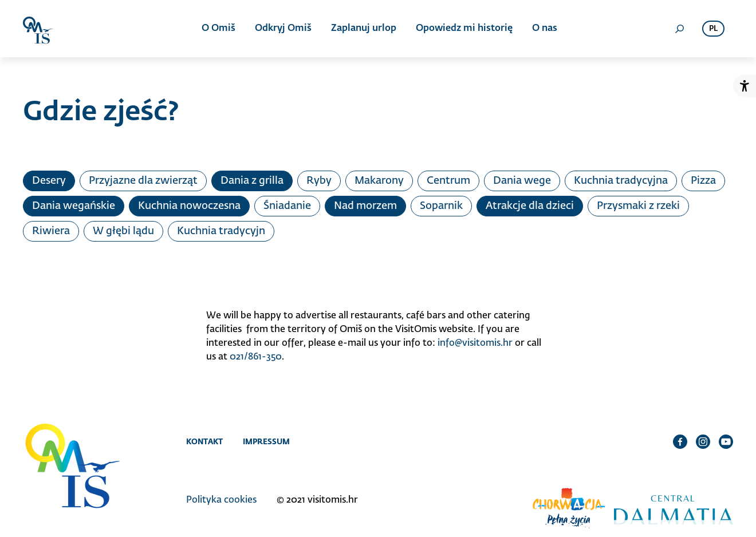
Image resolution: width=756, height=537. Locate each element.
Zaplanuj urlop (364, 29)
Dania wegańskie (74, 206)
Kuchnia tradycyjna (621, 181)
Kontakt (204, 441)
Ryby (319, 181)
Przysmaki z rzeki (638, 206)
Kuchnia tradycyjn (221, 231)
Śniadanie (287, 206)
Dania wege (522, 181)
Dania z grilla (252, 181)
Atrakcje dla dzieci (530, 206)
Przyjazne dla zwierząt (143, 181)
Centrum (448, 181)
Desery (49, 181)
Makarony (379, 181)
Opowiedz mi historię (464, 29)
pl (713, 29)
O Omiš (218, 29)
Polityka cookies (221, 500)
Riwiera (51, 231)
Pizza (703, 181)
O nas (545, 29)
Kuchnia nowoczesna (189, 206)
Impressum (266, 441)
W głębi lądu (123, 231)
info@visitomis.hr (475, 343)
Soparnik (441, 206)
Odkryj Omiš (283, 29)
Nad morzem (365, 206)
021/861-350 (256, 357)
